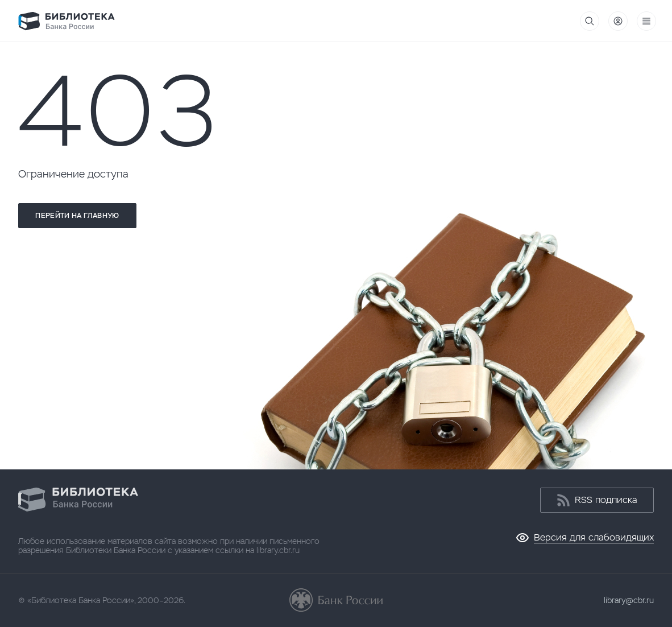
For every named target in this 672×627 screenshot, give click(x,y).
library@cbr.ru (629, 600)
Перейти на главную (77, 216)
